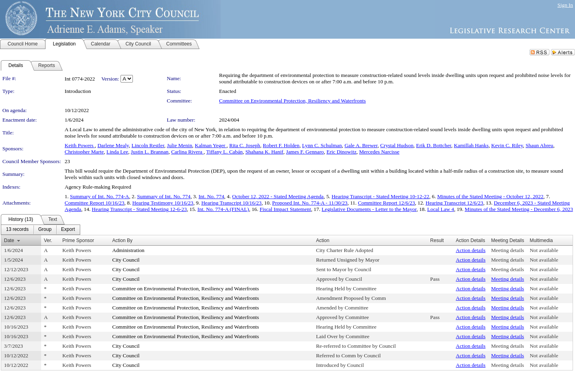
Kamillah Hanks (471, 145)
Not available (544, 250)
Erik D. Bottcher (434, 145)
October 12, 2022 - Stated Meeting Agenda (278, 196)
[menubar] (41, 230)
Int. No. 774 (211, 196)
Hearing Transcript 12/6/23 (454, 203)
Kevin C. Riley (507, 145)
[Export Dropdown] (68, 230)
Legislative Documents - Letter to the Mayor (369, 209)
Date (9, 240)
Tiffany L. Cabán (224, 152)
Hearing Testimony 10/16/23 (163, 203)
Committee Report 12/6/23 (386, 203)
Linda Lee (117, 152)
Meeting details (508, 250)
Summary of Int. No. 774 (164, 196)
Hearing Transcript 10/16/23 (231, 203)
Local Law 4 (441, 209)
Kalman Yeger (211, 145)
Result (437, 240)
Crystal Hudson (397, 145)
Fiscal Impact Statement (286, 209)
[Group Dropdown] (45, 230)
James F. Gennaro (305, 152)
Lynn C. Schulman (322, 145)
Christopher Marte (84, 152)
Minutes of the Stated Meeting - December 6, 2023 (519, 209)
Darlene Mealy (113, 145)
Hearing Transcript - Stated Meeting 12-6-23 (139, 209)
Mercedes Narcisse (379, 152)
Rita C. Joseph (245, 145)
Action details (470, 250)
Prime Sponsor (78, 240)
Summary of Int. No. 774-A (99, 196)
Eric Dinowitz (341, 152)
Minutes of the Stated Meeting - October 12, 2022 (490, 196)
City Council (126, 260)
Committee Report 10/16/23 (95, 203)
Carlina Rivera (187, 152)
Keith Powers (80, 145)
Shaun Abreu (539, 145)
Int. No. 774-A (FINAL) (223, 209)
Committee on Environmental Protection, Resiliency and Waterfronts (292, 101)
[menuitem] (17, 230)
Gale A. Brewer (361, 145)
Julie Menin (179, 145)
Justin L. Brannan (150, 152)
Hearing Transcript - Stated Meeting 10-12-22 (380, 196)
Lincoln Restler (148, 145)
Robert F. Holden (281, 145)
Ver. (48, 240)
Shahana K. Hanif (264, 152)
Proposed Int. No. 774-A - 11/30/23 (310, 203)
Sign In (565, 5)
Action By (122, 240)
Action (323, 240)
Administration (128, 250)
